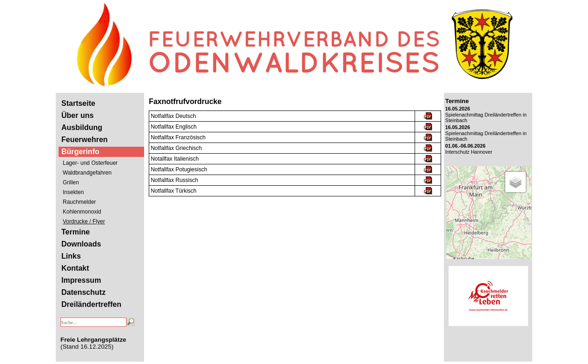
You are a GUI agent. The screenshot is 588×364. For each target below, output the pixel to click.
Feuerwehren (85, 140)
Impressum (81, 280)
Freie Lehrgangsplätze (93, 340)
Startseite (78, 103)
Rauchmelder (79, 202)
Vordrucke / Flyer (84, 221)
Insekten (73, 192)
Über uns (77, 115)
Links (71, 256)
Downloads (81, 244)
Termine (76, 232)
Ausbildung (82, 127)
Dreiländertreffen (91, 304)
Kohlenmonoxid (82, 212)
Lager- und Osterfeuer (90, 163)
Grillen (71, 182)
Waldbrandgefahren (87, 173)
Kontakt (75, 268)
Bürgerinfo (80, 152)
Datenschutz (83, 292)
